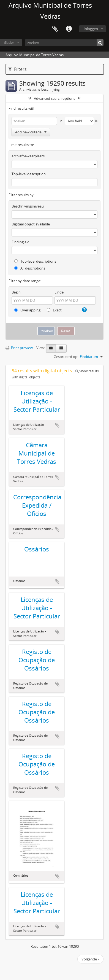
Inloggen (91, 29)
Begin (16, 292)
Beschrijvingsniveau (28, 206)
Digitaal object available (31, 224)
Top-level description (29, 174)
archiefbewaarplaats (28, 156)
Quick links (69, 29)
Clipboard (55, 29)
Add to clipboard (57, 425)
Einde (59, 292)
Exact (54, 310)
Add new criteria (31, 132)
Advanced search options (54, 98)
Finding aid (21, 242)
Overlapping (27, 310)
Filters (17, 69)
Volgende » (90, 959)
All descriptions (30, 268)
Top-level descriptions (35, 261)
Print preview (19, 348)
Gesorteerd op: (66, 357)
